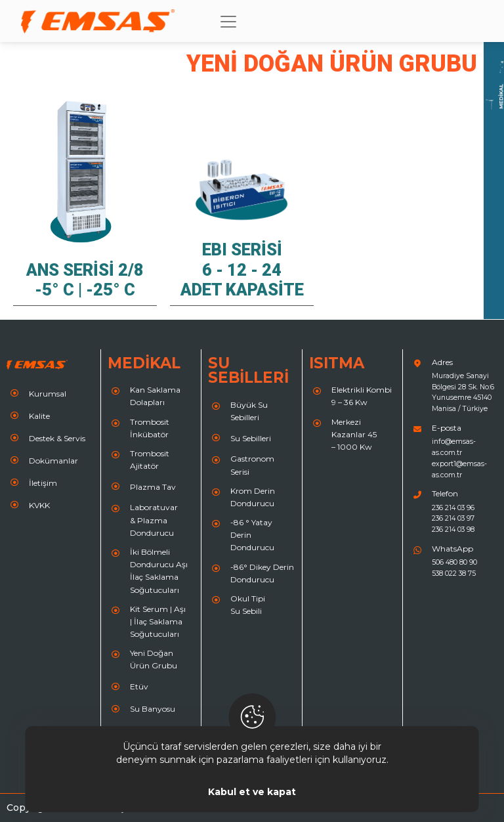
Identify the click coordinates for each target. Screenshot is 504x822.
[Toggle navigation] (228, 21)
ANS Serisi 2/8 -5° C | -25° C (85, 280)
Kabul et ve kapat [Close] (252, 792)
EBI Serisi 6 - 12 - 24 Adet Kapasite (242, 270)
